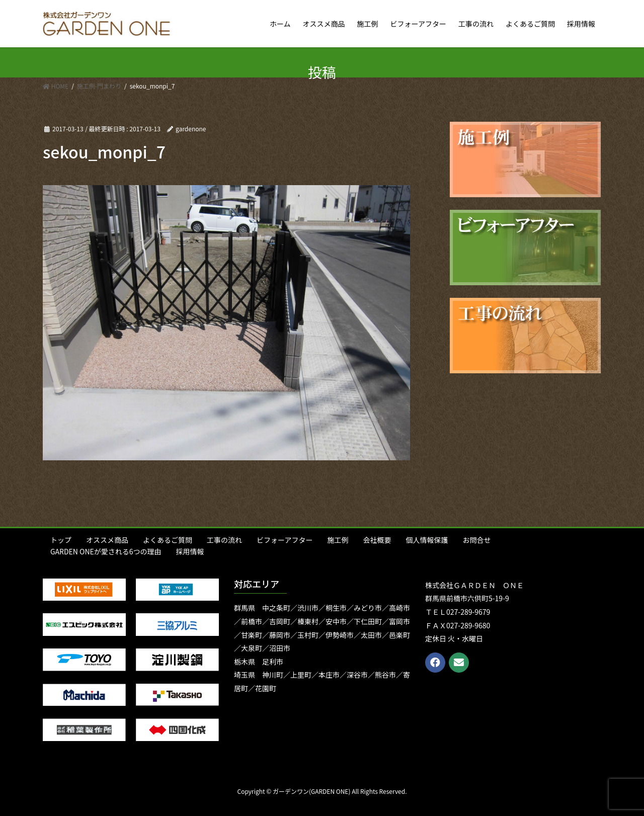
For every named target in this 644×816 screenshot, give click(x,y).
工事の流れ (224, 540)
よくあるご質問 (168, 540)
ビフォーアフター (285, 540)
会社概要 (377, 540)
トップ (61, 540)
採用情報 (190, 551)
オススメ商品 (107, 540)
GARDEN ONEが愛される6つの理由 (106, 551)
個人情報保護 (427, 540)
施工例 (338, 540)
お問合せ (476, 540)
